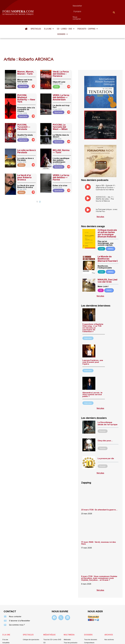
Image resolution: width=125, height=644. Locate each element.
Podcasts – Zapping (81, 16)
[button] (44, 16)
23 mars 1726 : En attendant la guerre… (99, 491)
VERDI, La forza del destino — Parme (61, 159)
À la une (44, 16)
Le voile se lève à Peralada (26, 133)
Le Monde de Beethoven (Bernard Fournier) (108, 241)
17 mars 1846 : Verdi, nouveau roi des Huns (99, 525)
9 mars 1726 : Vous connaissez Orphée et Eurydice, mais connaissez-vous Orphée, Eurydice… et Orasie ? (99, 560)
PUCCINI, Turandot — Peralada (24, 108)
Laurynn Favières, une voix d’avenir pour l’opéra (93, 344)
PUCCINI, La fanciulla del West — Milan (60, 108)
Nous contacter (84, 6)
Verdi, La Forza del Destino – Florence (61, 55)
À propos (70, 6)
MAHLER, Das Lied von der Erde (107, 262)
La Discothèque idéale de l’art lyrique (108, 405)
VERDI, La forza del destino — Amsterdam (61, 79)
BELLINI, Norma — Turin (61, 133)
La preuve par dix (106, 440)
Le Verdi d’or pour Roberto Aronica (24, 159)
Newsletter (58, 6)
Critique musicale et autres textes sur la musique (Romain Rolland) (107, 215)
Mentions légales (48, 639)
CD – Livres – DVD (60, 16)
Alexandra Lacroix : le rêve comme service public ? (92, 376)
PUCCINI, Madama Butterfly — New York (26, 80)
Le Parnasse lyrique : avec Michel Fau (107, 192)
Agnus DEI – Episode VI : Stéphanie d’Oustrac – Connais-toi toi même (106, 169)
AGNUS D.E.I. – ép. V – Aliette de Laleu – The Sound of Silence (105, 180)
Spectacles (31, 16)
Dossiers (99, 16)
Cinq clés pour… (105, 422)
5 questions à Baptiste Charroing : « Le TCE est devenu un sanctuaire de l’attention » (93, 310)
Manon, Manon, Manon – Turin (26, 54)
